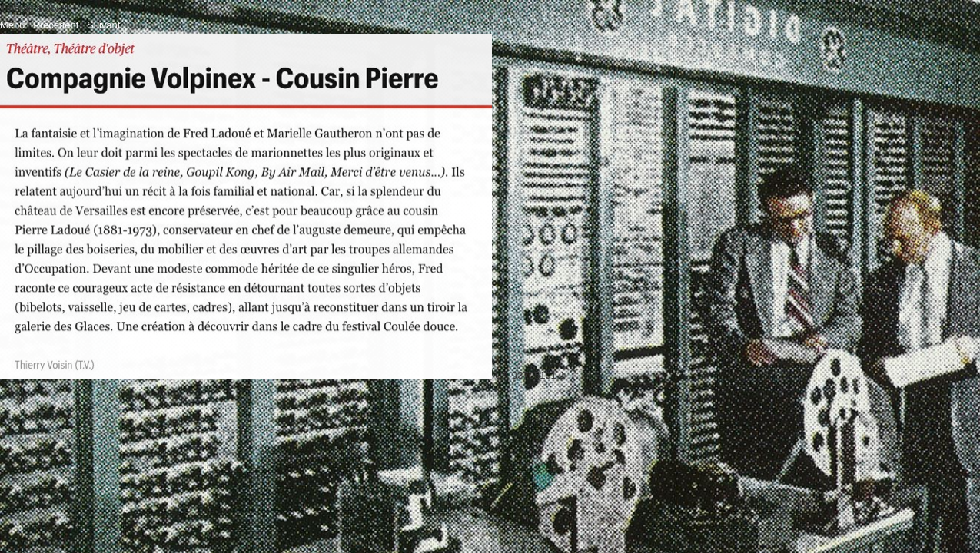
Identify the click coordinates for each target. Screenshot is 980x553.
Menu (13, 25)
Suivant (103, 25)
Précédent (56, 25)
